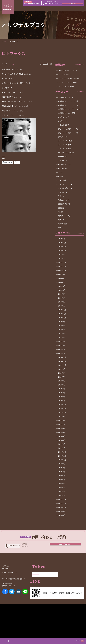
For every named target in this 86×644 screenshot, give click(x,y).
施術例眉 (61, 208)
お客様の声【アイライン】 (68, 97)
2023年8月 (62, 326)
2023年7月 (62, 330)
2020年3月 (62, 488)
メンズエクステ (64, 192)
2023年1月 (62, 353)
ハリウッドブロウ (64, 164)
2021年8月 (62, 420)
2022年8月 (62, 373)
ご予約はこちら (73, 3)
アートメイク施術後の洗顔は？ (70, 78)
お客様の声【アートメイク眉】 (69, 105)
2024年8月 (62, 278)
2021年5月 (62, 432)
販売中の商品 (63, 224)
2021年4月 (62, 436)
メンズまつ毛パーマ (65, 188)
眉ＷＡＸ (10, 41)
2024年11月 (62, 266)
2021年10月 (62, 413)
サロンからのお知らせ (66, 153)
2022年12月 (62, 357)
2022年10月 (62, 365)
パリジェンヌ (63, 168)
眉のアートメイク (64, 216)
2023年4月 (62, 341)
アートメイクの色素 (65, 141)
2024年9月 (62, 274)
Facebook (5, 596)
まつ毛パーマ (63, 121)
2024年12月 (62, 262)
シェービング (63, 157)
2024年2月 (62, 302)
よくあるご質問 (64, 125)
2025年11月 (62, 247)
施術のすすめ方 (64, 200)
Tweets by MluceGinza (40, 572)
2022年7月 (62, 377)
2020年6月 (62, 476)
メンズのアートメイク (66, 184)
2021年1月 (62, 448)
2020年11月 (62, 456)
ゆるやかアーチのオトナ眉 (68, 70)
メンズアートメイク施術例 (68, 82)
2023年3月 (62, 345)
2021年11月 (62, 409)
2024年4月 (62, 294)
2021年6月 (62, 428)
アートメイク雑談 (64, 149)
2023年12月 (62, 310)
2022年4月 (62, 389)
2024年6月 (62, 286)
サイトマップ (21, 641)
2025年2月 (62, 255)
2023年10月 (62, 318)
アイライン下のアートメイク (68, 133)
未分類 (60, 212)
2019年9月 (62, 511)
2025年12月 (62, 243)
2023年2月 (62, 349)
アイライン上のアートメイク (68, 129)
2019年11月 (62, 503)
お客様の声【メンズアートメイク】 (71, 109)
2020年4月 (62, 484)
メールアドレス (18, 596)
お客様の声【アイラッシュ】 (68, 101)
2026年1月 (62, 239)
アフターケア (63, 137)
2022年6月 (62, 381)
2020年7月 (62, 472)
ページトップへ (80, 638)
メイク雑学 (62, 180)
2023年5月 (62, 338)
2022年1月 (62, 401)
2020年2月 (62, 492)
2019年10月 (62, 507)
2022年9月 (62, 369)
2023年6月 (62, 334)
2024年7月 (62, 282)
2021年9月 (62, 417)
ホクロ (60, 176)
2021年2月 (62, 444)
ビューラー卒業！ (65, 74)
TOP (3, 41)
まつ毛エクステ (64, 117)
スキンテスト (63, 161)
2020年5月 (62, 480)
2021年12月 (62, 405)
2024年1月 (62, 306)
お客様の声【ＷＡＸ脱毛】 (68, 113)
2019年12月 (62, 499)
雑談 (60, 228)
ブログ (60, 172)
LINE (25, 596)
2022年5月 (62, 385)
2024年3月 (62, 298)
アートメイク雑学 (64, 145)
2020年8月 (62, 468)
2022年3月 (62, 393)
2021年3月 (62, 440)
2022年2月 (62, 397)
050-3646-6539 (52, 4)
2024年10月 (62, 270)
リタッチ (61, 196)
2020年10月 (62, 460)
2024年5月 (62, 290)
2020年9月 (62, 464)
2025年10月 (62, 251)
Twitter (12, 596)
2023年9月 (62, 322)
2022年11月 (62, 361)
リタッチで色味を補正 (66, 86)
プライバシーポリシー (8, 641)
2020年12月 (62, 452)
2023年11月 (62, 314)
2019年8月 (62, 515)
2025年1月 (62, 259)
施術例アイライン (64, 204)
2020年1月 (62, 496)
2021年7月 (62, 424)
